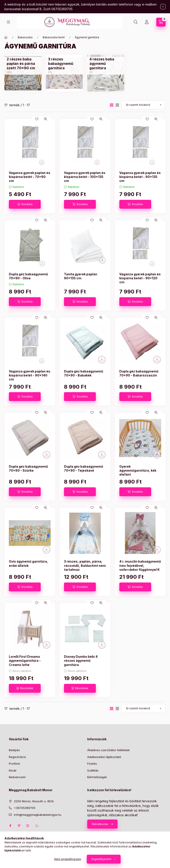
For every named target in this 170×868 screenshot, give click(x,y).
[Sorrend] (143, 105)
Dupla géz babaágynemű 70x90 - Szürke (28, 468)
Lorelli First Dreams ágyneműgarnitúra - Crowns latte (25, 661)
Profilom (14, 764)
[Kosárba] (25, 204)
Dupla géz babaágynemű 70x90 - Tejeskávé (84, 468)
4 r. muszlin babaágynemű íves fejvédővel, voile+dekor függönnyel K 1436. (140, 567)
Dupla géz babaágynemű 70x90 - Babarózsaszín (139, 373)
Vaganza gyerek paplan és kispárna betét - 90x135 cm (140, 177)
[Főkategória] (6, 37)
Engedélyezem (101, 859)
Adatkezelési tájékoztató (104, 757)
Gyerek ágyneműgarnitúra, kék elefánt (138, 470)
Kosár (13, 770)
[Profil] (147, 22)
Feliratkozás (100, 824)
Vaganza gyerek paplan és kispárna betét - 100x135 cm (85, 177)
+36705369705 (25, 808)
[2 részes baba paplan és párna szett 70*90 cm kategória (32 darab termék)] (23, 64)
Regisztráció (17, 757)
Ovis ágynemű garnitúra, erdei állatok (28, 563)
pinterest (19, 826)
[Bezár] (163, 7)
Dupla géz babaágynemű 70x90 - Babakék (84, 373)
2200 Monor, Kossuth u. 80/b (34, 801)
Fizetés (92, 764)
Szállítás (93, 770)
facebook (10, 826)
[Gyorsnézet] (46, 119)
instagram (28, 826)
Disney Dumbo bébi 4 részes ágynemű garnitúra (81, 661)
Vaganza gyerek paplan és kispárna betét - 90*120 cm (140, 278)
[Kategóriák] (8, 22)
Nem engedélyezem (68, 859)
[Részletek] (25, 688)
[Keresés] (136, 22)
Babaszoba (25, 37)
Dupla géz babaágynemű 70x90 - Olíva (28, 276)
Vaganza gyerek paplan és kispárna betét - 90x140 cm (30, 375)
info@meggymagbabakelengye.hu (38, 815)
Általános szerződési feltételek (108, 750)
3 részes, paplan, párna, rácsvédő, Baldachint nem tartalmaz (85, 565)
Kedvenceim (17, 777)
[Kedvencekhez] (37, 119)
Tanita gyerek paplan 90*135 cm (81, 276)
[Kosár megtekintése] (161, 22)
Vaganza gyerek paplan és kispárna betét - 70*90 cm (30, 177)
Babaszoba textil (54, 37)
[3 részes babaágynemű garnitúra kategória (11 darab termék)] (64, 64)
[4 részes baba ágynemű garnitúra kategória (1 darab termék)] (106, 64)
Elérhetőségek (97, 777)
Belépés (14, 750)
